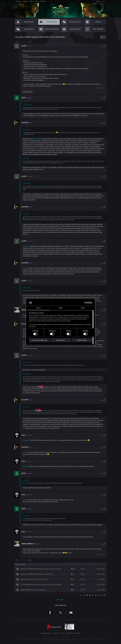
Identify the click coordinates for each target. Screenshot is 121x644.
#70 (102, 324)
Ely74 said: (26, 159)
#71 (102, 355)
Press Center (77, 633)
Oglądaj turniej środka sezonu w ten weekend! (35, 579)
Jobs (31, 1)
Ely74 (24, 98)
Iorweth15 (26, 123)
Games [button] (25, 1)
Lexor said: (26, 480)
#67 (102, 263)
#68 (102, 281)
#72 (102, 400)
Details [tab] (60, 308)
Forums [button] (18, 1)
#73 (102, 435)
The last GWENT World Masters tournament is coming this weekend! (42, 585)
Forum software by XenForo (61, 642)
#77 (102, 495)
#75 (102, 461)
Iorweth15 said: (27, 183)
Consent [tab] (38, 308)
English (60, 600)
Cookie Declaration (69, 633)
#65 (102, 207)
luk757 (25, 46)
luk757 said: (26, 130)
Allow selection (60, 340)
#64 (102, 176)
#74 (102, 447)
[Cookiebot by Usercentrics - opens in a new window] (85, 303)
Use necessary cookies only (39, 340)
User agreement (56, 633)
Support (43, 1)
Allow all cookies (82, 340)
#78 (102, 509)
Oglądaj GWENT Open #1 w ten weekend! (34, 590)
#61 (102, 46)
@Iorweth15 (27, 246)
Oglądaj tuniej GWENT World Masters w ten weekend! (37, 574)
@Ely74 (26, 500)
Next (30, 42)
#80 (102, 544)
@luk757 (26, 268)
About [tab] (83, 308)
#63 (102, 123)
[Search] (102, 37)
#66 (102, 241)
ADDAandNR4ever (29, 544)
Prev (17, 42)
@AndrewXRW (37, 139)
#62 (102, 98)
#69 (102, 310)
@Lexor (26, 452)
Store (36, 1)
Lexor (24, 435)
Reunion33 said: (27, 105)
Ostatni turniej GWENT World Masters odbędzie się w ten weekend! (41, 569)
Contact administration (46, 633)
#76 (102, 473)
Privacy (62, 633)
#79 (102, 532)
